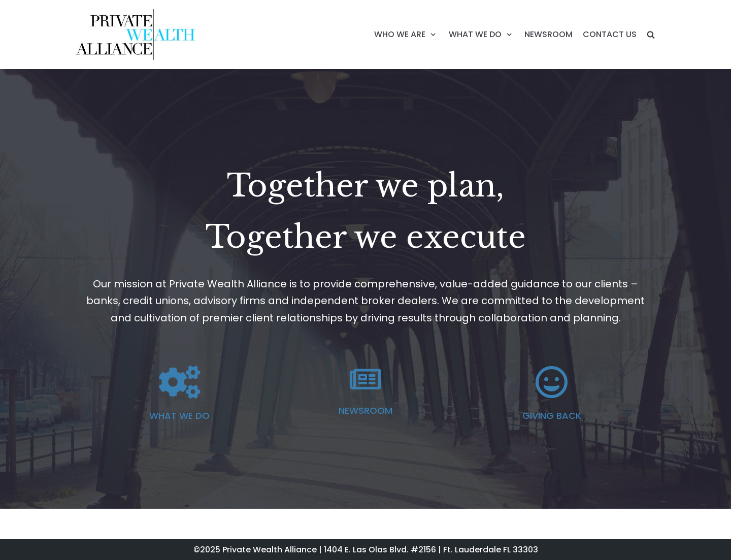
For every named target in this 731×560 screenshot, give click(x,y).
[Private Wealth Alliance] (136, 35)
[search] (651, 34)
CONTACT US (610, 34)
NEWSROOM (549, 34)
